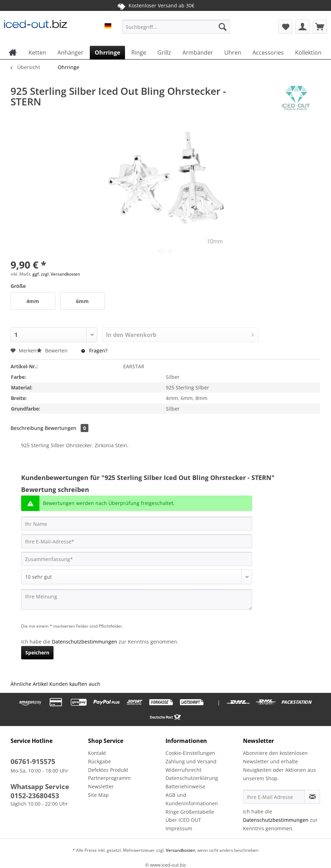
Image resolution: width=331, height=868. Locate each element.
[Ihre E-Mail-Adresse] (137, 541)
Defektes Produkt (108, 770)
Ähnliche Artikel (29, 684)
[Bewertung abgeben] (137, 577)
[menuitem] (176, 30)
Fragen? (94, 350)
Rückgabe (99, 761)
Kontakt (97, 753)
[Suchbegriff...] (176, 27)
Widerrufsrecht (183, 770)
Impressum (179, 828)
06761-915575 (33, 762)
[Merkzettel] (285, 27)
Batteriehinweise (185, 786)
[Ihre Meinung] (137, 600)
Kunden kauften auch (75, 684)
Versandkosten (180, 850)
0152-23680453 (35, 796)
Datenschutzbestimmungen (85, 642)
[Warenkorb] (320, 27)
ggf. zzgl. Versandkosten (56, 274)
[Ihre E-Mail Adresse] (274, 797)
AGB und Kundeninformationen (192, 799)
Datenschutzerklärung (192, 778)
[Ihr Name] (137, 524)
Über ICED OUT (183, 820)
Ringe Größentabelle (190, 812)
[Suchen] (223, 27)
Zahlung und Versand (191, 761)
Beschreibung (27, 428)
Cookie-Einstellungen (190, 753)
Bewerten (53, 350)
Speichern (37, 652)
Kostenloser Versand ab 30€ (156, 6)
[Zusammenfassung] (137, 559)
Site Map (98, 795)
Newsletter (101, 786)
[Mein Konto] (302, 27)
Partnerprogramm (109, 778)
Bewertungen (67, 428)
